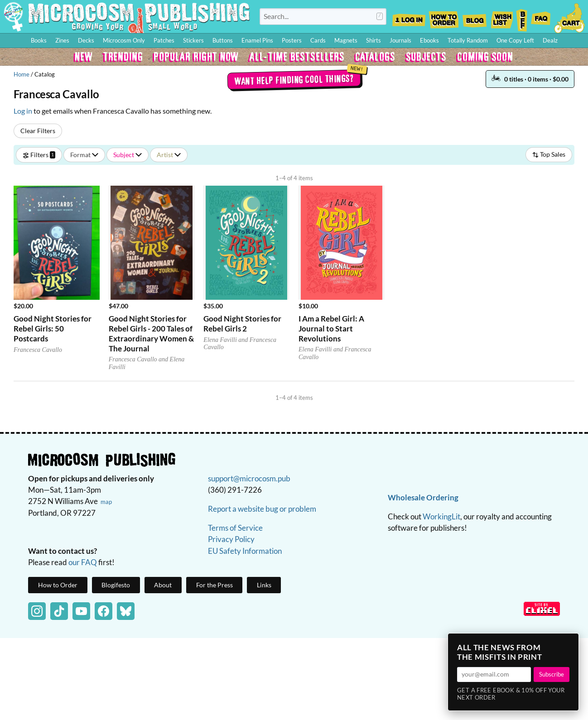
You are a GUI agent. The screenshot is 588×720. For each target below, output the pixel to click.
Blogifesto (116, 585)
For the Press (214, 585)
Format (84, 155)
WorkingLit (441, 516)
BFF (522, 17)
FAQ (541, 17)
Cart (570, 17)
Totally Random (468, 40)
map (106, 502)
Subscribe (552, 674)
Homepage (127, 17)
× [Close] (569, 643)
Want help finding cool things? (294, 80)
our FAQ (83, 562)
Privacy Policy (231, 539)
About (163, 585)
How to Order (443, 17)
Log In (409, 17)
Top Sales (549, 154)
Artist (169, 155)
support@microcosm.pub (249, 478)
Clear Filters (38, 131)
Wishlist (501, 17)
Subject (128, 155)
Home (22, 74)
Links (264, 585)
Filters (39, 155)
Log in (23, 111)
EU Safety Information (245, 551)
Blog (474, 17)
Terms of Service (235, 528)
